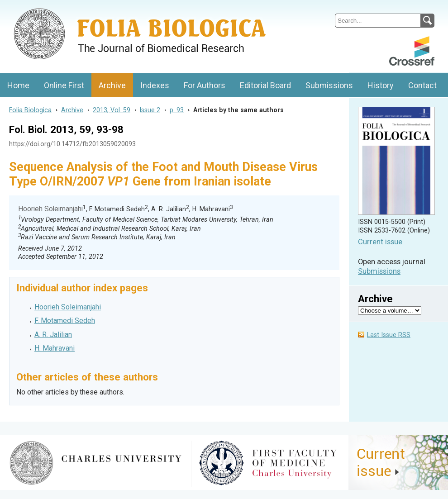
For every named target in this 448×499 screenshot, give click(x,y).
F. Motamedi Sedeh (65, 321)
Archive (112, 85)
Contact (422, 85)
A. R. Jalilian (53, 335)
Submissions (329, 85)
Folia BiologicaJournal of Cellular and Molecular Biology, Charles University (96, 8)
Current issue (380, 242)
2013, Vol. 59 (112, 110)
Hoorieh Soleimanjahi (50, 209)
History (381, 85)
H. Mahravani (55, 348)
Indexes (155, 85)
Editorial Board (265, 85)
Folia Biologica (30, 110)
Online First (64, 85)
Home (18, 85)
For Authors (205, 85)
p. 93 (177, 110)
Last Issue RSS (389, 335)
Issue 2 (150, 110)
